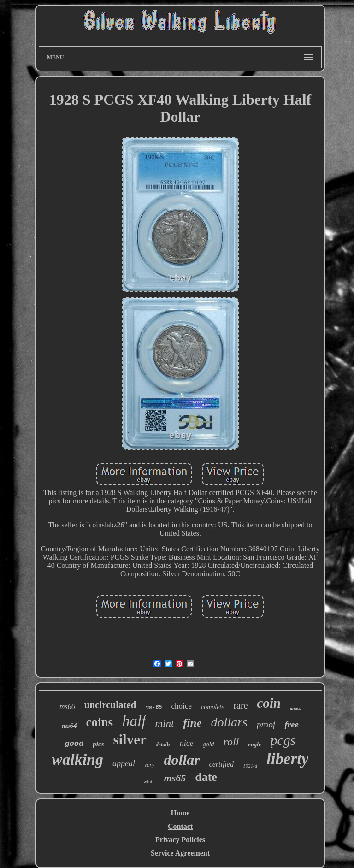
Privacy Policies (180, 840)
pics (98, 744)
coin (269, 703)
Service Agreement (180, 853)
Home (180, 813)
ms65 (175, 778)
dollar (182, 760)
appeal (124, 763)
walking (78, 759)
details (163, 744)
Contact (180, 826)
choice (182, 706)
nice (187, 743)
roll (231, 742)
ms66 (67, 706)
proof (266, 724)
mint (164, 723)
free (292, 724)
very (149, 765)
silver (130, 740)
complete (213, 707)
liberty (287, 759)
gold (209, 744)
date (206, 777)
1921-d (250, 766)
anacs (295, 708)
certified (221, 764)
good (74, 744)
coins (100, 722)
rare (240, 705)
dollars (229, 722)
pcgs (283, 740)
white (149, 781)
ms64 (69, 726)
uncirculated (110, 705)
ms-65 (154, 708)
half (134, 721)
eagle (254, 744)
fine (192, 723)
